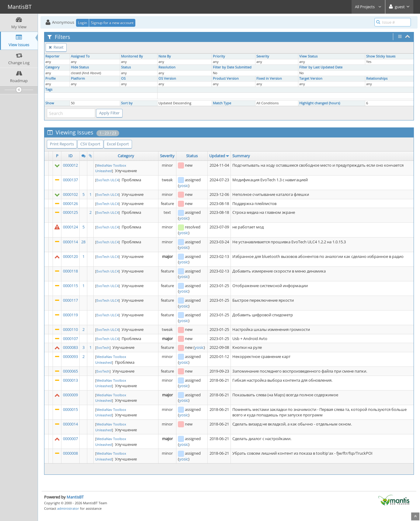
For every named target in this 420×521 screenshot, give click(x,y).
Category (52, 67)
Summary (241, 156)
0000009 (70, 395)
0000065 (70, 371)
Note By (165, 56)
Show (50, 103)
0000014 (70, 424)
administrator (68, 508)
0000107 (70, 339)
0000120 (70, 256)
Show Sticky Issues (381, 56)
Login (82, 23)
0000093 (70, 356)
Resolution (167, 67)
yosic (184, 186)
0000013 (70, 380)
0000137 (70, 180)
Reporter (52, 56)
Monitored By (132, 56)
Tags (49, 89)
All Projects (368, 7)
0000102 (70, 194)
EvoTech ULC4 (108, 180)
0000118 (70, 271)
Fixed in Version (269, 78)
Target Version (311, 78)
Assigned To (80, 56)
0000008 (70, 453)
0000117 (70, 300)
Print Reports (62, 144)
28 (83, 242)
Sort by (127, 103)
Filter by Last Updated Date (321, 67)
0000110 (70, 329)
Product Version (226, 78)
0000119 (70, 315)
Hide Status (80, 67)
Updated (217, 156)
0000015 (70, 409)
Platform (78, 78)
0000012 (70, 165)
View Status (308, 56)
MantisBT (75, 497)
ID (70, 156)
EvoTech (103, 347)
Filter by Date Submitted (232, 67)
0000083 (70, 347)
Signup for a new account (112, 23)
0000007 (70, 439)
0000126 (70, 203)
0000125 (70, 212)
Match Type (222, 103)
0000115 (70, 286)
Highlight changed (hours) (320, 103)
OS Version (167, 78)
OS (123, 78)
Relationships (377, 78)
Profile (50, 78)
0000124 (70, 227)
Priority (219, 56)
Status (126, 67)
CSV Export (90, 144)
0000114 (70, 242)
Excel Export (118, 144)
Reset (56, 47)
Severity (263, 56)
